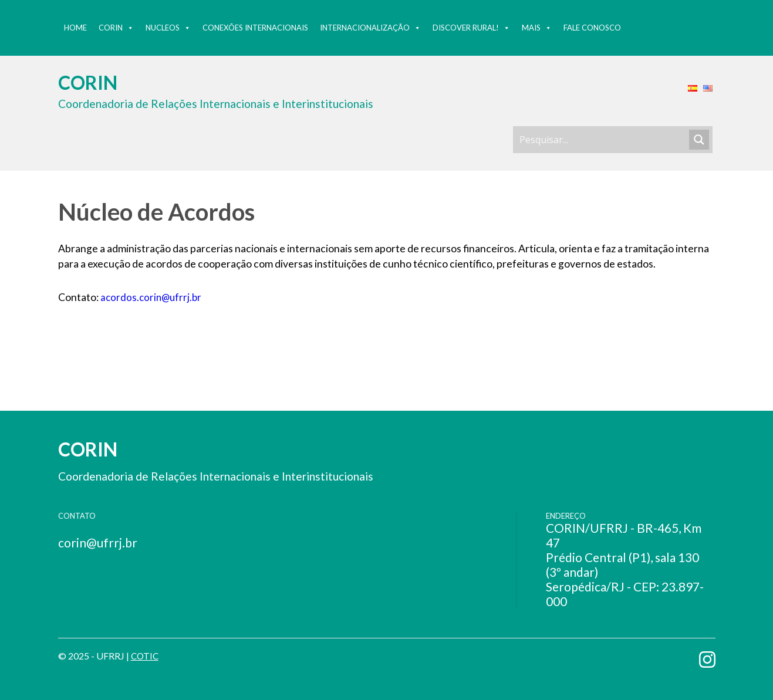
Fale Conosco (592, 28)
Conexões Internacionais (255, 28)
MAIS (537, 28)
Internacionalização (370, 28)
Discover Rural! (471, 28)
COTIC (146, 656)
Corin (116, 28)
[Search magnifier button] (699, 140)
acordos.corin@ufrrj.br (153, 297)
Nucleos (168, 28)
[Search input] (603, 140)
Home (75, 28)
